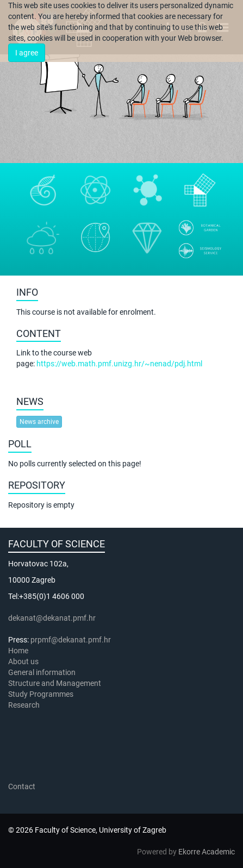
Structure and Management (55, 683)
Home (18, 651)
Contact (22, 786)
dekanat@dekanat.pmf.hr (52, 618)
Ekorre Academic (207, 852)
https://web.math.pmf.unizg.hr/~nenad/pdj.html (119, 364)
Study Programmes (41, 694)
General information (42, 672)
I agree (27, 53)
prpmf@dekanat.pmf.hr (71, 640)
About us (24, 661)
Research (25, 705)
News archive (39, 422)
